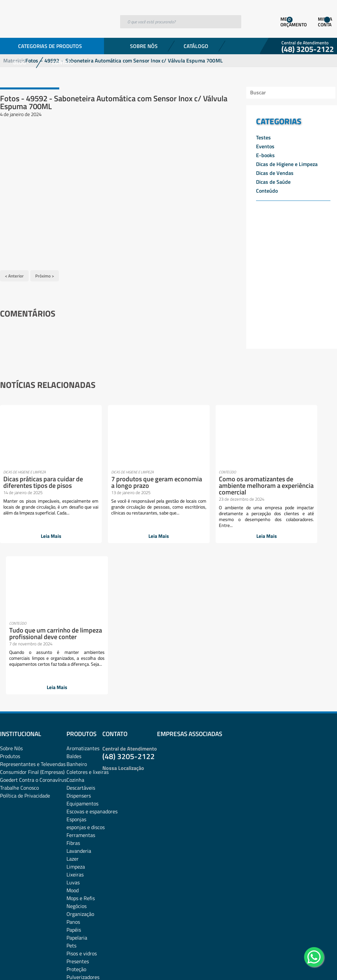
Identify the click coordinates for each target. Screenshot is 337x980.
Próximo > (45, 275)
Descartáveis (81, 648)
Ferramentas (81, 696)
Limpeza (76, 727)
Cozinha (75, 640)
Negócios (77, 767)
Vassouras (78, 893)
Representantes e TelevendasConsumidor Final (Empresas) (33, 629)
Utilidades (78, 885)
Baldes (74, 617)
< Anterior (14, 275)
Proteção (76, 830)
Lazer (73, 719)
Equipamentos (82, 664)
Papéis (74, 790)
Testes (263, 137)
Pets (71, 806)
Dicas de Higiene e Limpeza (287, 164)
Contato (63, 62)
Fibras (73, 704)
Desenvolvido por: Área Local (307, 966)
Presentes (78, 822)
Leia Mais (37, 535)
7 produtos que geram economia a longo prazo (118, 481)
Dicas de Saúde (273, 182)
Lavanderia (79, 711)
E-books (265, 155)
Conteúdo (267, 191)
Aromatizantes (83, 609)
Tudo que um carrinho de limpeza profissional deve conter (278, 484)
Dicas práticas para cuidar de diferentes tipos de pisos (31, 484)
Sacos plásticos (83, 877)
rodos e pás (79, 853)
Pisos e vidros (82, 814)
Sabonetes (78, 861)
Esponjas (76, 680)
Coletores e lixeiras (88, 633)
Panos (73, 782)
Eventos (265, 146)
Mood (73, 751)
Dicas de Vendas (275, 173)
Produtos (10, 617)
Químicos (77, 846)
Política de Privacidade (25, 656)
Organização (80, 775)
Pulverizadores (83, 838)
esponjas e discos (86, 688)
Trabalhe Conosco (19, 648)
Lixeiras (75, 735)
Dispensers (79, 656)
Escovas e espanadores (92, 672)
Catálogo (196, 46)
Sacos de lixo (81, 869)
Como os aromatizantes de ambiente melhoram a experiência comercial (198, 484)
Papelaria (77, 798)
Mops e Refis (81, 759)
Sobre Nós (144, 46)
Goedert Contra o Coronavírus (33, 640)
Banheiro (77, 625)
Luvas (73, 743)
